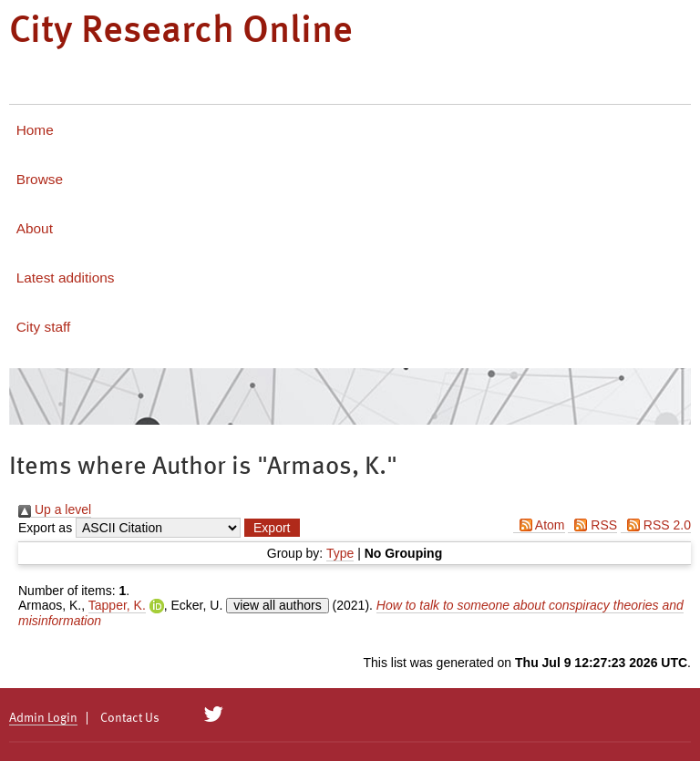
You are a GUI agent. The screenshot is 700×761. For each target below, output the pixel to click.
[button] (272, 528)
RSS (592, 525)
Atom (539, 525)
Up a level (55, 509)
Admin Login (43, 718)
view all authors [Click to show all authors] (278, 605)
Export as (45, 528)
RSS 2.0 (656, 525)
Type (340, 553)
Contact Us (130, 718)
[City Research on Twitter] (214, 715)
